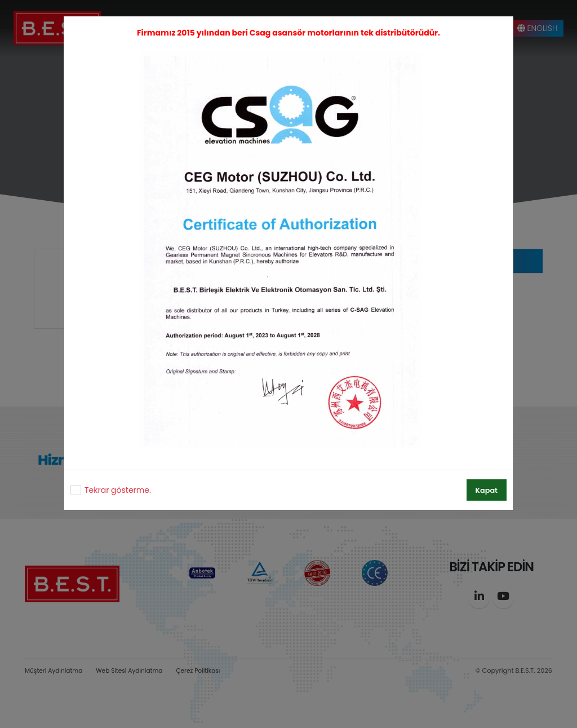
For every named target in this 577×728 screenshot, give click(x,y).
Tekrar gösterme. (118, 490)
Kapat (487, 490)
